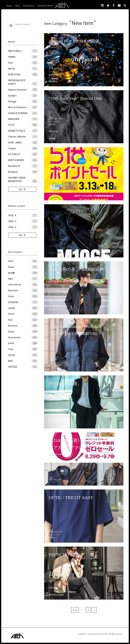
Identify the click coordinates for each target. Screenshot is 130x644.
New (23, 279)
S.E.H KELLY (23, 154)
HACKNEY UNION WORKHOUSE (23, 179)
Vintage (23, 101)
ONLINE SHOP (45, 6)
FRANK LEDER (56, 423)
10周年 (52, 138)
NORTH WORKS (23, 160)
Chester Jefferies (23, 136)
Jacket (23, 308)
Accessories (23, 337)
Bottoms (23, 326)
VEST (23, 261)
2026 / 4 (23, 215)
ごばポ (52, 195)
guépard (53, 74)
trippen (23, 148)
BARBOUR (54, 309)
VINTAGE (23, 367)
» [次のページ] (94, 610)
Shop (18, 6)
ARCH (52, 124)
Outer (23, 296)
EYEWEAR (23, 302)
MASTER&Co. (23, 51)
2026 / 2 (23, 227)
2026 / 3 (23, 221)
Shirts (23, 314)
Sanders (23, 96)
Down (23, 267)
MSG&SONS (55, 245)
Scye (23, 63)
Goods (23, 355)
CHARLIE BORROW (23, 113)
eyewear (53, 81)
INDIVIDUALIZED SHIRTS (23, 82)
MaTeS (23, 69)
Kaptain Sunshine (23, 90)
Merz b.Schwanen (23, 107)
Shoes (23, 331)
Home (9, 6)
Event (23, 343)
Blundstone (23, 166)
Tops (23, 349)
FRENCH (53, 131)
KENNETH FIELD (23, 131)
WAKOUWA (23, 119)
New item (23, 290)
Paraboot (23, 172)
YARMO (23, 57)
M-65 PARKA (55, 252)
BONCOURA (23, 74)
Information (29, 6)
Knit (23, 320)
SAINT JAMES (23, 142)
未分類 (23, 273)
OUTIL (23, 125)
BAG (23, 361)
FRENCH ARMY (56, 595)
